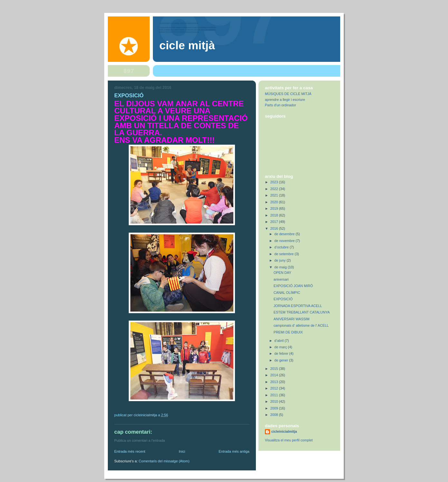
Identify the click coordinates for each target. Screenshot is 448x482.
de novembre (285, 241)
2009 (275, 408)
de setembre (285, 254)
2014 (275, 375)
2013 (275, 382)
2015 (275, 369)
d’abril (280, 341)
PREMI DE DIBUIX (288, 332)
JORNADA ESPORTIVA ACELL (298, 306)
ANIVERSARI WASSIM (292, 319)
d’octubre (282, 247)
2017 (275, 222)
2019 (275, 208)
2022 (275, 189)
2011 (275, 395)
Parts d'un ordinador (280, 105)
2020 (275, 202)
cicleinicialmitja (284, 431)
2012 (275, 388)
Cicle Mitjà (187, 45)
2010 (275, 401)
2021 (275, 195)
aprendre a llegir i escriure (285, 100)
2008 (275, 415)
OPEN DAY (282, 273)
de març (281, 347)
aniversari (281, 279)
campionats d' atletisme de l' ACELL (301, 325)
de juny (281, 260)
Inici (182, 451)
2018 (275, 215)
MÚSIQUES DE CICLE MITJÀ (288, 94)
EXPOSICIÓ (283, 299)
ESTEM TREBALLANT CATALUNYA (302, 312)
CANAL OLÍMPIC (287, 293)
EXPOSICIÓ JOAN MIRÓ (293, 286)
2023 (275, 182)
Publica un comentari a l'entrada (140, 440)
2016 (275, 228)
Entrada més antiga (234, 451)
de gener (282, 360)
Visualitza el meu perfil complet (289, 440)
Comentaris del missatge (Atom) (164, 461)
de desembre (285, 234)
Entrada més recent (130, 451)
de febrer (282, 353)
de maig (281, 267)
